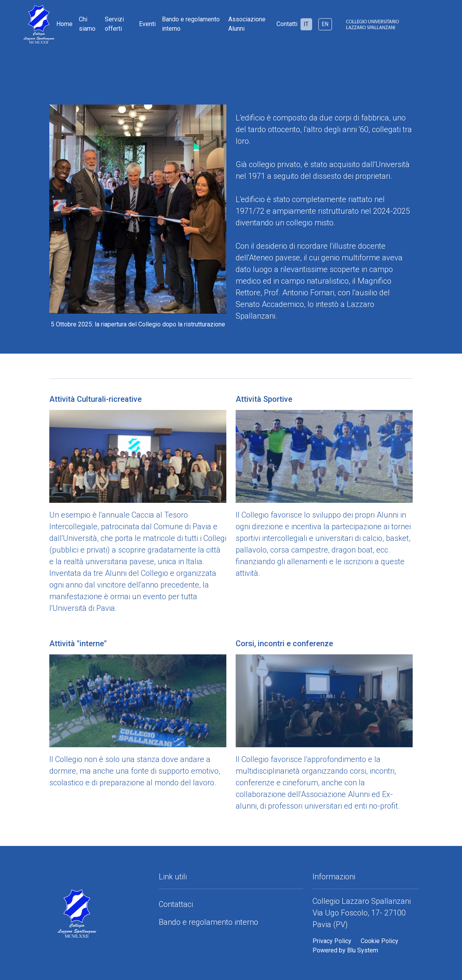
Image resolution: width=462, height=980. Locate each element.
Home (64, 24)
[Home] (26, 24)
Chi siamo (87, 24)
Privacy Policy (332, 941)
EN (325, 24)
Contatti (287, 24)
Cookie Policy (379, 941)
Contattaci (176, 904)
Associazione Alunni (247, 24)
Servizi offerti (114, 24)
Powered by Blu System (345, 950)
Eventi (147, 24)
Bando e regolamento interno (191, 24)
